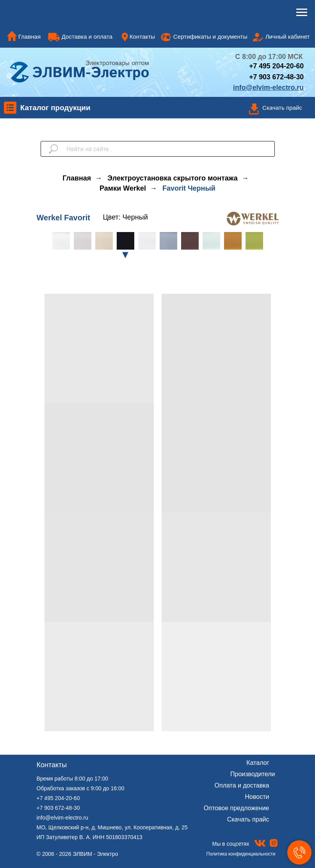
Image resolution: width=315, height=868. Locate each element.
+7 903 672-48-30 (276, 77)
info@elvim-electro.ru (62, 818)
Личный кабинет (288, 37)
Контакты (142, 37)
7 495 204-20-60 (279, 66)
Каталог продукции (55, 108)
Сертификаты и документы (210, 37)
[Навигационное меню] (302, 13)
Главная (30, 37)
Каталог (258, 763)
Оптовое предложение (237, 808)
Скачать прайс (282, 108)
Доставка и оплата (87, 37)
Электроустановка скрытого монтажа (172, 178)
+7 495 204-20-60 (58, 798)
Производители (253, 774)
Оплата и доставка (242, 785)
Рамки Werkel (123, 188)
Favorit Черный (189, 188)
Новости (257, 797)
